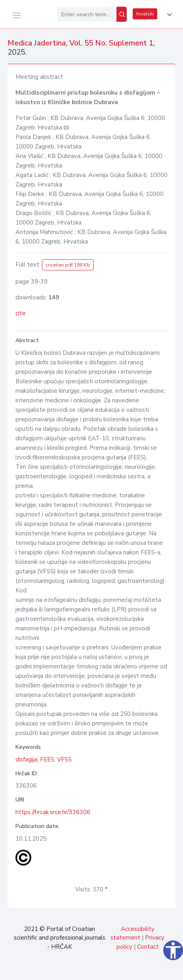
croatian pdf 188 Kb (68, 265)
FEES (47, 759)
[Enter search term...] (87, 14)
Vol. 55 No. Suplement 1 (111, 43)
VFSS (64, 759)
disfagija (26, 759)
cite (21, 313)
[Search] (122, 14)
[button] (168, 15)
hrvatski (145, 14)
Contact (148, 947)
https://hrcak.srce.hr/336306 (53, 812)
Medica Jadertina (37, 43)
